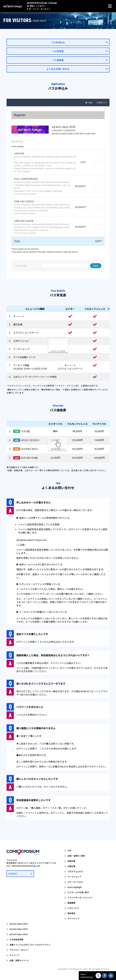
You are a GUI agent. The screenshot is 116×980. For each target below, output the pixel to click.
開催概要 (71, 903)
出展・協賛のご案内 (76, 856)
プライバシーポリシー (19, 950)
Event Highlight (75, 887)
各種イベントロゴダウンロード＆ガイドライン (30, 945)
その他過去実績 (16, 939)
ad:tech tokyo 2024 (19, 929)
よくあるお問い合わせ (58, 69)
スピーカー (75, 882)
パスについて (73, 908)
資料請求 (71, 913)
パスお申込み (58, 42)
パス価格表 (58, 60)
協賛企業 (71, 861)
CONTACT (13, 874)
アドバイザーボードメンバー (80, 898)
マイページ (14, 955)
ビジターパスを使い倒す (78, 892)
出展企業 (71, 866)
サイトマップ (73, 918)
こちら (41, 642)
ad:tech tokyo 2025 (19, 924)
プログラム (75, 871)
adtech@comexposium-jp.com (26, 866)
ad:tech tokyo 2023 (19, 934)
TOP (69, 850)
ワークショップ (74, 877)
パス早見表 (58, 51)
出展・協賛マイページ (19, 960)
